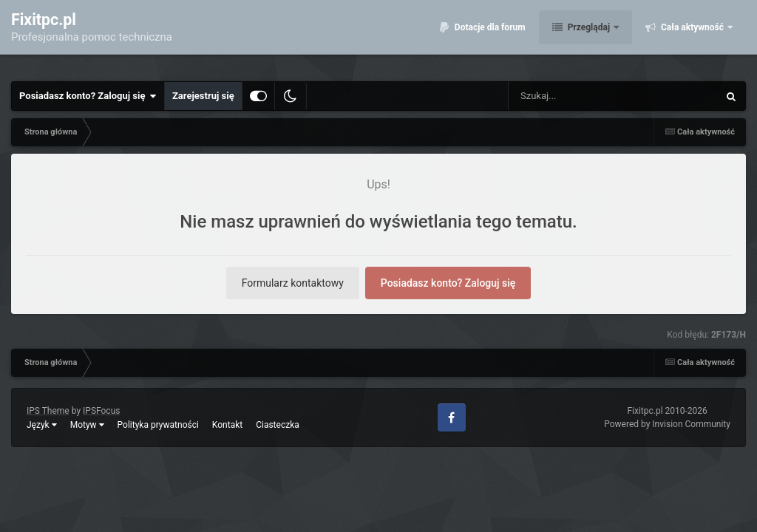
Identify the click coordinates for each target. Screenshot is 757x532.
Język (42, 425)
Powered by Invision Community (667, 424)
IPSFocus (101, 411)
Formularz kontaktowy (293, 283)
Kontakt (227, 425)
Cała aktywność (692, 37)
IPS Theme (48, 411)
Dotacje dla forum (489, 37)
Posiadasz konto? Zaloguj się (88, 96)
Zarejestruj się (203, 96)
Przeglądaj (589, 37)
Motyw (87, 425)
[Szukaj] (580, 96)
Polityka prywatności (158, 425)
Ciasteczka (278, 425)
